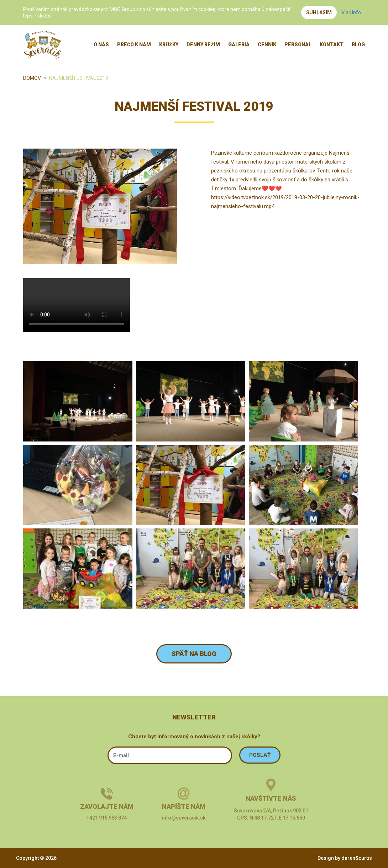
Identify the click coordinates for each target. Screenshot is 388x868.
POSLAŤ (260, 755)
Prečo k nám (134, 45)
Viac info (351, 12)
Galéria (239, 45)
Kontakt (332, 45)
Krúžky (169, 45)
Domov (32, 78)
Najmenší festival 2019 (79, 78)
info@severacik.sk (184, 818)
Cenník (267, 45)
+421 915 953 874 (107, 818)
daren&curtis (357, 858)
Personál (298, 45)
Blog (358, 45)
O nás (101, 45)
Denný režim (203, 45)
